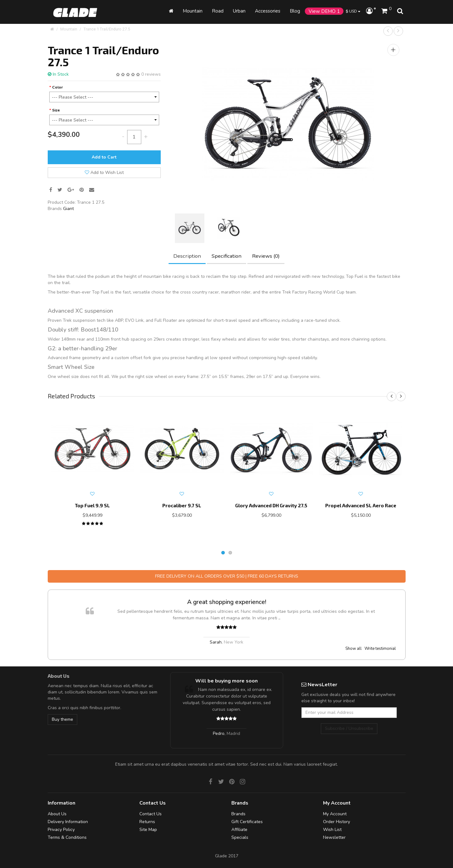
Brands (238, 814)
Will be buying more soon (226, 681)
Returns (147, 822)
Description (187, 256)
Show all (353, 649)
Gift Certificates (247, 822)
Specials (240, 837)
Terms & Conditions (67, 837)
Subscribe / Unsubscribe (349, 728)
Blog (295, 11)
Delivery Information (68, 822)
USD (353, 11)
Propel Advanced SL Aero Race (361, 505)
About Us (57, 814)
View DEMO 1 (324, 11)
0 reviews (151, 74)
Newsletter (334, 837)
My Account (335, 814)
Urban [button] (239, 11)
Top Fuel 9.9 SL (92, 505)
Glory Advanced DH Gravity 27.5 (271, 505)
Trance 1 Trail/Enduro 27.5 (107, 29)
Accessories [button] (268, 11)
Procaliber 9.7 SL (182, 505)
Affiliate (239, 830)
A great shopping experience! (227, 602)
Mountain (193, 11)
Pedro (219, 733)
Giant (68, 209)
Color (57, 87)
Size (56, 110)
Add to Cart (104, 157)
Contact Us (151, 814)
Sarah (216, 642)
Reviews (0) (266, 256)
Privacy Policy (61, 830)
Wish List (332, 830)
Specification (226, 256)
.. (279, 618)
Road (218, 11)
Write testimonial (380, 649)
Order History (337, 822)
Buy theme (62, 719)
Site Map (148, 830)
